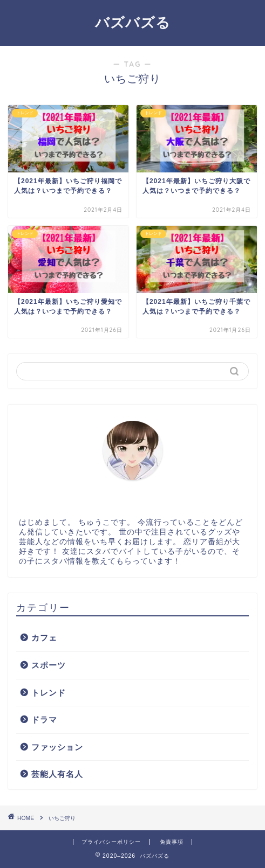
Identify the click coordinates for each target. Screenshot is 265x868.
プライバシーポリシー (111, 842)
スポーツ (49, 665)
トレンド (49, 693)
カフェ (44, 638)
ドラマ (44, 720)
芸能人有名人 (57, 774)
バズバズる (133, 22)
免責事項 (172, 842)
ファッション (57, 747)
